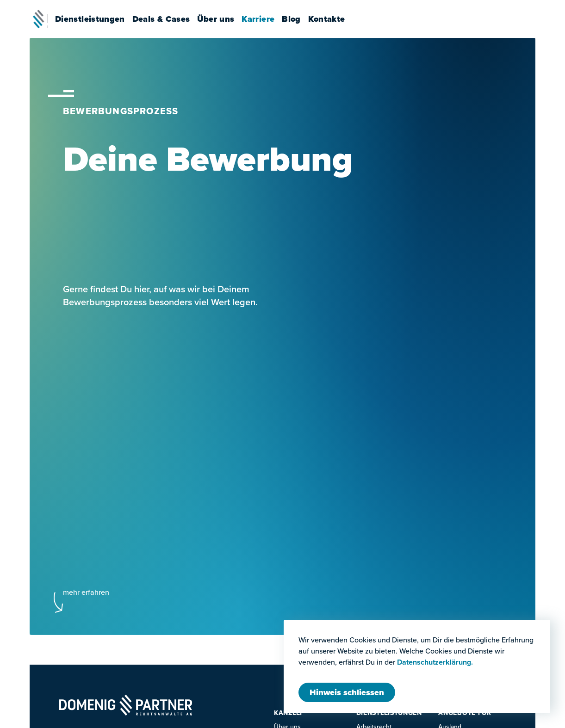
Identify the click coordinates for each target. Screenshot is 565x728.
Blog (296, 19)
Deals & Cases (166, 19)
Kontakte (332, 19)
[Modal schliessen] (347, 692)
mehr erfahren (86, 592)
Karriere (263, 19)
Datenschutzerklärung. (435, 662)
